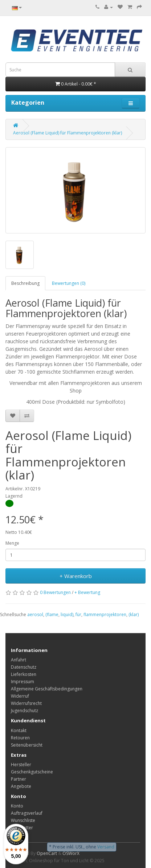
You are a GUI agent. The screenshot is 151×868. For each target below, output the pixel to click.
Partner (19, 779)
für (78, 614)
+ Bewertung (87, 592)
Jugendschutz (25, 711)
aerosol (35, 614)
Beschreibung (25, 283)
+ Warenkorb (76, 576)
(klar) (134, 614)
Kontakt (19, 730)
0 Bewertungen (55, 592)
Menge (12, 543)
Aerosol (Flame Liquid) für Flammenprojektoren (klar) (68, 133)
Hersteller (21, 765)
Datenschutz (24, 667)
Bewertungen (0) (69, 283)
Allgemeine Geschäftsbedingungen (47, 689)
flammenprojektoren (105, 614)
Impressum (23, 682)
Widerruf (20, 696)
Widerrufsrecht (26, 703)
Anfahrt (19, 660)
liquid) (67, 614)
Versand (106, 847)
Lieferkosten (24, 674)
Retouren (20, 738)
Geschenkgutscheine (32, 772)
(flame (52, 614)
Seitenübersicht (27, 745)
